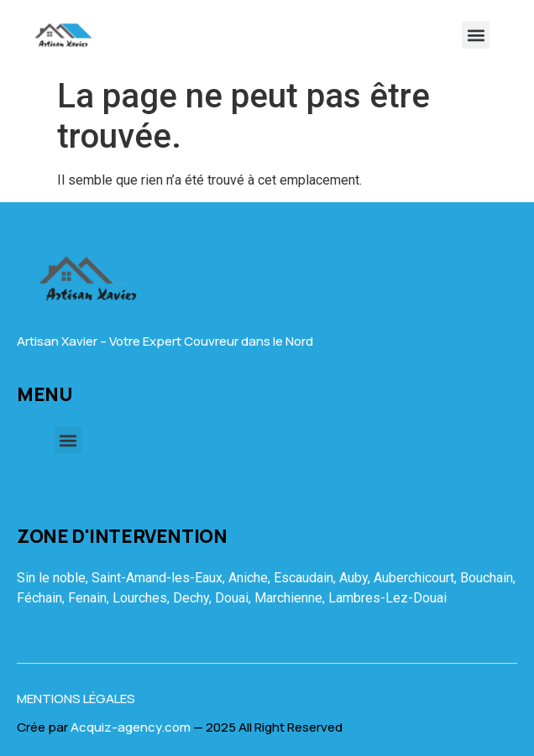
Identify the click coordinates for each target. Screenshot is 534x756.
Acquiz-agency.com (131, 727)
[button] (476, 35)
